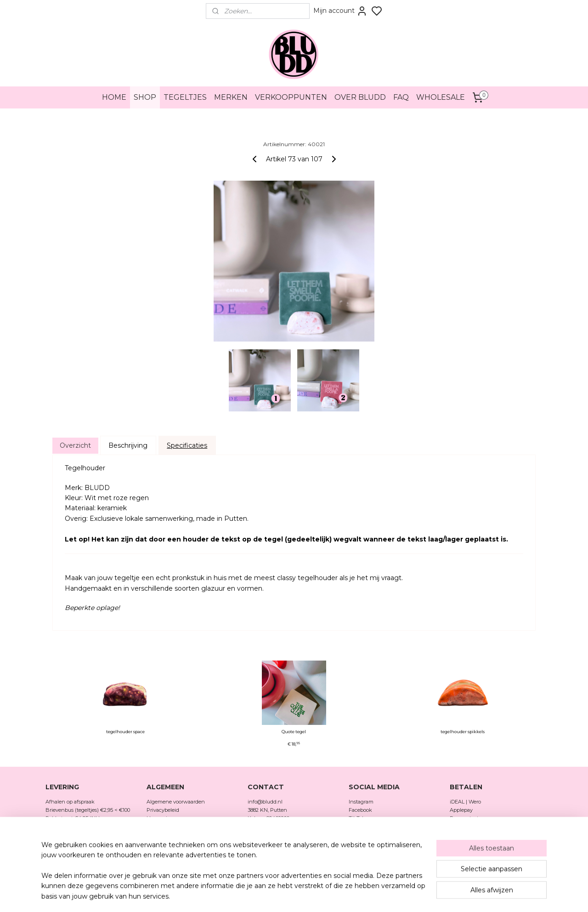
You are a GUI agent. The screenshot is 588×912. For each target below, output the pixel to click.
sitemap (298, 895)
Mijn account (340, 11)
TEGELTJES (185, 97)
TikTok (357, 818)
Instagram (361, 802)
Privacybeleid (163, 810)
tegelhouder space (125, 732)
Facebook (361, 810)
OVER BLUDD (360, 97)
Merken (156, 842)
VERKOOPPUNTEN (291, 97)
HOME (114, 97)
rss (315, 895)
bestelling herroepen (347, 895)
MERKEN (231, 97)
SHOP (145, 97)
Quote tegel (294, 732)
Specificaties (187, 445)
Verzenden (160, 826)
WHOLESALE (441, 97)
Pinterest (360, 826)
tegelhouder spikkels (463, 732)
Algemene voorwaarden (176, 802)
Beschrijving (128, 445)
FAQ (401, 97)
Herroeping (160, 818)
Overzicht (75, 445)
